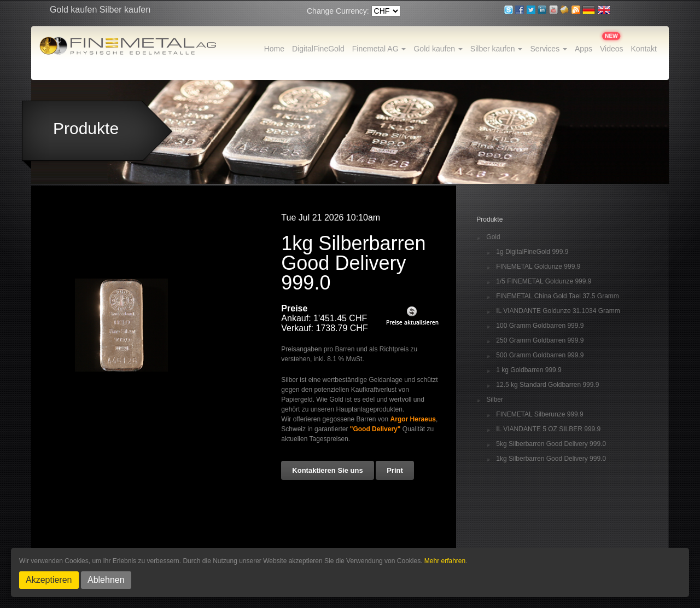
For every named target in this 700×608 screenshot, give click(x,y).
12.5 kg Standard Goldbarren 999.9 (547, 385)
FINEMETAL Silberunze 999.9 (539, 415)
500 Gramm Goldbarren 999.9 (540, 355)
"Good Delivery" (375, 429)
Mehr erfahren (445, 561)
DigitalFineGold (318, 49)
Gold (493, 237)
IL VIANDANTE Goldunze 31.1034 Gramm (558, 311)
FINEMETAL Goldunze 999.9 (538, 267)
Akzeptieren (49, 580)
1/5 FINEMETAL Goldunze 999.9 (544, 282)
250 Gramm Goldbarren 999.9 (540, 341)
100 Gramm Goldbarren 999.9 (540, 326)
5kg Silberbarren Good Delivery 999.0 (551, 444)
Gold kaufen (438, 49)
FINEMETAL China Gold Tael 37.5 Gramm (558, 296)
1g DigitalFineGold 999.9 (532, 252)
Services (549, 49)
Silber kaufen (497, 49)
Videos (612, 49)
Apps (584, 49)
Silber (495, 400)
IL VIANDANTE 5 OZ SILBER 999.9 (548, 429)
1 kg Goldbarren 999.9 (529, 370)
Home (274, 49)
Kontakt (644, 49)
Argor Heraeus (413, 419)
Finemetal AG (379, 49)
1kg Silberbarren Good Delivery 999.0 (551, 459)
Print (395, 470)
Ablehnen (106, 580)
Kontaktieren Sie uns (327, 470)
